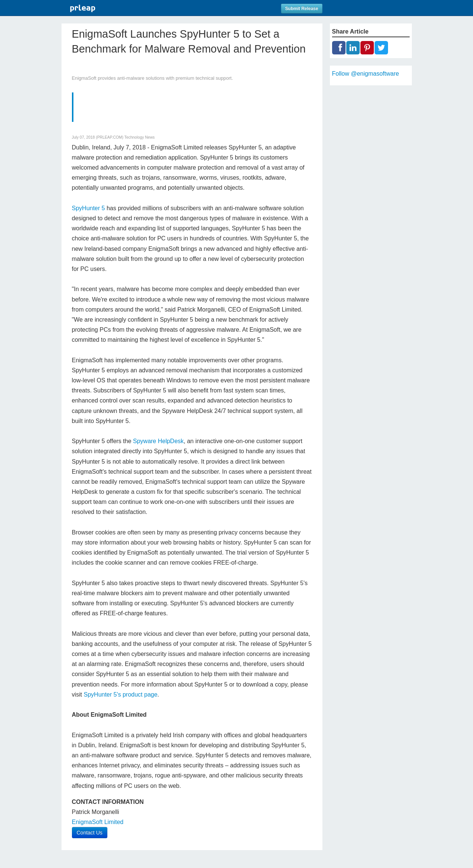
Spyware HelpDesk (158, 441)
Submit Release (302, 9)
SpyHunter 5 (89, 208)
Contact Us (90, 833)
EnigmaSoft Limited (98, 822)
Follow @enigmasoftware (366, 74)
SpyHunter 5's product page (121, 695)
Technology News (140, 137)
